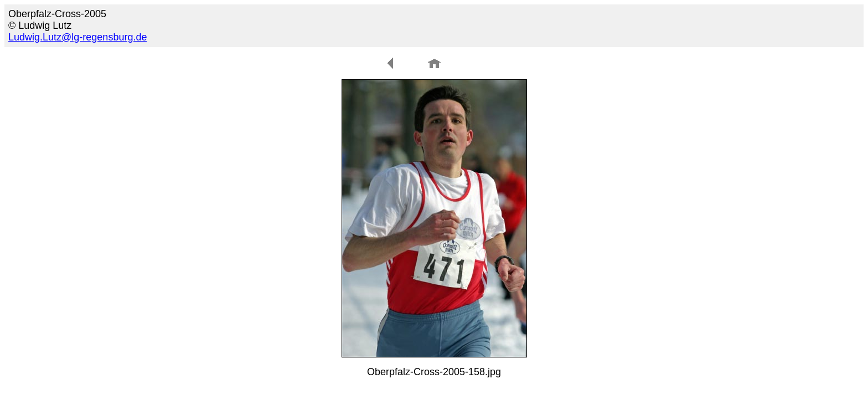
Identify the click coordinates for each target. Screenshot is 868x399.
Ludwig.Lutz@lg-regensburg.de (77, 37)
